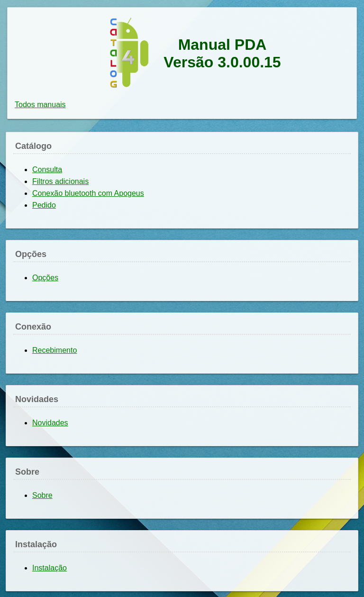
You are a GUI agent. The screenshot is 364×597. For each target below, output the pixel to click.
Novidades (50, 423)
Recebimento (55, 350)
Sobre (42, 495)
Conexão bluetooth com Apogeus (88, 193)
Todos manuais (40, 105)
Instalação (50, 568)
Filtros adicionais (60, 181)
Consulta (47, 170)
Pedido (44, 205)
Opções (45, 278)
